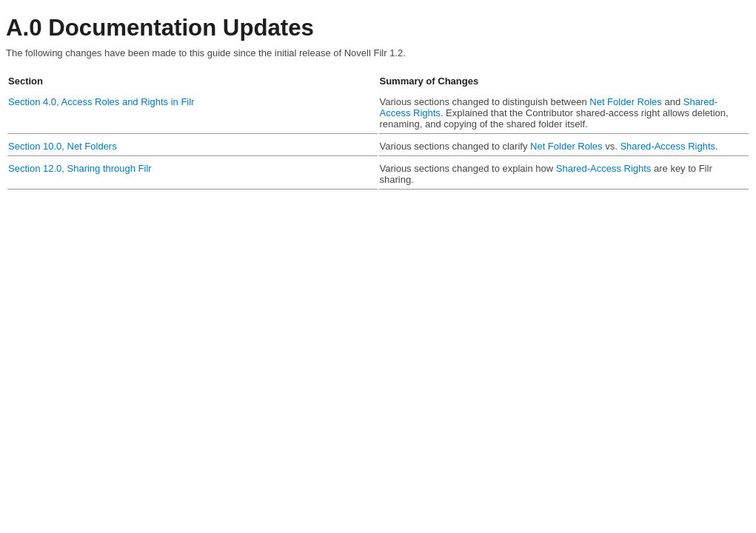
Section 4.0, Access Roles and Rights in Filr (101, 102)
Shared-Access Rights (668, 146)
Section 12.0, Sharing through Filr (80, 168)
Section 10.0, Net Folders (63, 146)
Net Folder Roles (626, 102)
